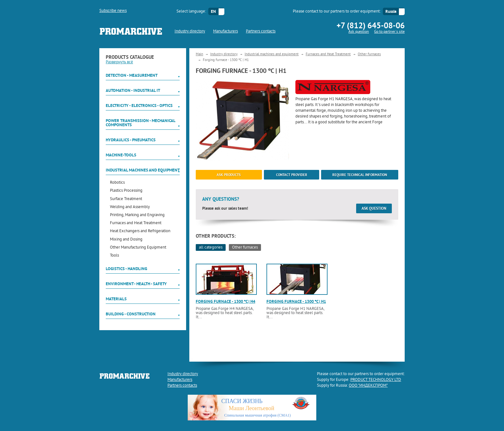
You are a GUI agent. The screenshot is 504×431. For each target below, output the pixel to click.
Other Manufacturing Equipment (138, 248)
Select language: (191, 12)
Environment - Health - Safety (136, 284)
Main (199, 54)
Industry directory (190, 31)
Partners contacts (261, 31)
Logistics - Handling (126, 269)
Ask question (359, 32)
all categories (211, 248)
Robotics (117, 183)
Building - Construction (131, 314)
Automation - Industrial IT (133, 90)
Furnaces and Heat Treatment (136, 223)
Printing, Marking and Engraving (137, 215)
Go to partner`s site (389, 32)
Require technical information (360, 175)
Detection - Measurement (132, 75)
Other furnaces (369, 54)
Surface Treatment (126, 199)
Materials (116, 299)
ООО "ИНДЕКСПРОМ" (368, 386)
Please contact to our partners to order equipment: (337, 12)
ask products (229, 175)
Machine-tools (121, 155)
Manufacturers (225, 31)
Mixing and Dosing (126, 240)
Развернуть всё (119, 62)
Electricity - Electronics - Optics (139, 106)
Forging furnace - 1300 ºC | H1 (296, 301)
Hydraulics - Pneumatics (131, 140)
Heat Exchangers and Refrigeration (140, 231)
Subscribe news (113, 11)
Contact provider (292, 175)
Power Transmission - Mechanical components (140, 123)
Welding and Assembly (130, 207)
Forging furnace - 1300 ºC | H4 (225, 301)
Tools (114, 256)
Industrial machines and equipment (143, 170)
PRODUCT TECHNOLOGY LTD (376, 380)
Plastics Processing (126, 191)
